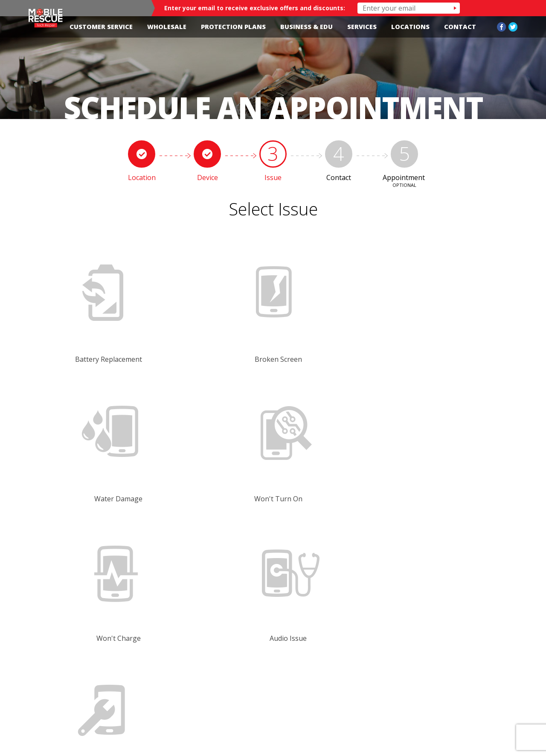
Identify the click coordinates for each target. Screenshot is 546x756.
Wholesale (167, 27)
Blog (470, 704)
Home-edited (232, 708)
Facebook (501, 27)
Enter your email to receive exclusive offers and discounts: (255, 8)
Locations (410, 27)
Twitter (513, 27)
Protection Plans (233, 27)
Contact (460, 27)
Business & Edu (306, 27)
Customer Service (101, 27)
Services (362, 27)
